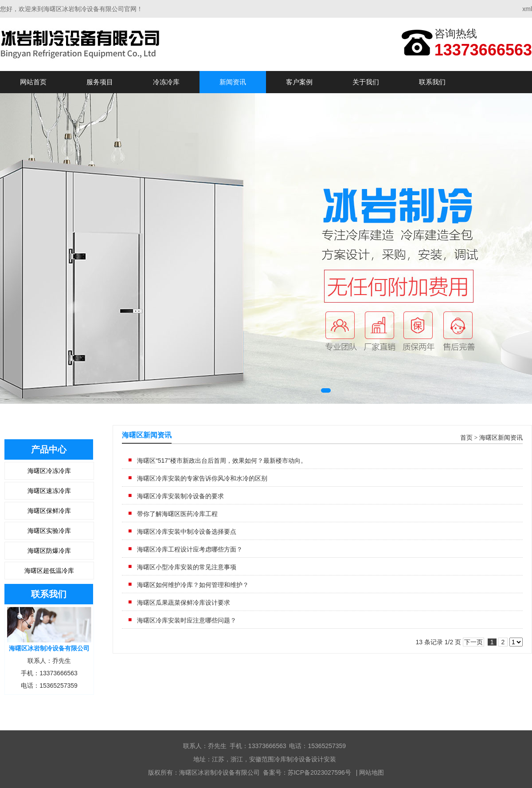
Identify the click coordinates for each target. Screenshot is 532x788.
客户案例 (299, 82)
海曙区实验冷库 (49, 531)
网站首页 (33, 82)
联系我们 (432, 82)
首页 (466, 438)
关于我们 (366, 82)
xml (527, 9)
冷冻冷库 (166, 82)
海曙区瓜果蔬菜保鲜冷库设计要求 (184, 603)
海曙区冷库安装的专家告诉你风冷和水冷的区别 (202, 478)
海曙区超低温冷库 (49, 571)
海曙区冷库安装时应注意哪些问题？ (187, 620)
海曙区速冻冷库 (49, 491)
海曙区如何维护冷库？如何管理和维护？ (193, 585)
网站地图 (372, 772)
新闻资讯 (233, 82)
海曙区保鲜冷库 (49, 511)
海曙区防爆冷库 (49, 551)
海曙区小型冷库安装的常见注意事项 (187, 567)
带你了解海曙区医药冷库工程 (177, 514)
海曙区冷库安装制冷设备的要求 (180, 496)
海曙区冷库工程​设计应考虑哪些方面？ (190, 549)
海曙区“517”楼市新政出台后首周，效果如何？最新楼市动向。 (222, 461)
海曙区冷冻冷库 (49, 471)
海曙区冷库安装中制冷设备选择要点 (187, 532)
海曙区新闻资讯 (501, 438)
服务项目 (100, 82)
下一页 (473, 642)
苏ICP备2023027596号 (319, 772)
